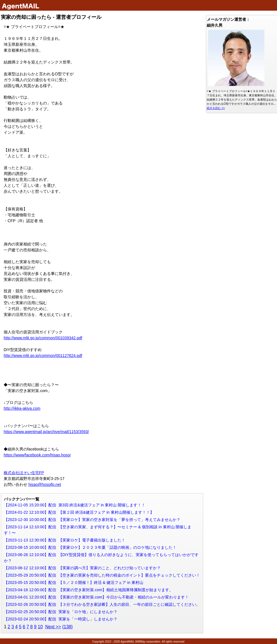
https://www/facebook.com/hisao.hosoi (37, 455)
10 (40, 627)
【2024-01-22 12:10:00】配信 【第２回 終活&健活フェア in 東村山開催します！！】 (79, 512)
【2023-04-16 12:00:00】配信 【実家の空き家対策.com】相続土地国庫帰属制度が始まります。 (88, 590)
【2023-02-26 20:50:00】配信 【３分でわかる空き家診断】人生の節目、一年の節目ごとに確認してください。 (102, 604)
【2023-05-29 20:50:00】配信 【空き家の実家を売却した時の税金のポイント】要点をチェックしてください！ (102, 575)
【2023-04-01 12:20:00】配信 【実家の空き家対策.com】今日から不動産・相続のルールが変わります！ (96, 597)
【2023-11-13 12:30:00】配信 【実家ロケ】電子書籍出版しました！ (65, 540)
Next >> (53, 627)
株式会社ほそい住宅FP (24, 473)
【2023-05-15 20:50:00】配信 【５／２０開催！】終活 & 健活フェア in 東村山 (74, 582)
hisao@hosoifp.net (45, 484)
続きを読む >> (216, 108)
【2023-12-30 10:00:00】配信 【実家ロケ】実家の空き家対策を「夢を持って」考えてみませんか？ (92, 520)
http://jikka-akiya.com (22, 408)
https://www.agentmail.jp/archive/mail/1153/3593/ (46, 432)
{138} (67, 627)
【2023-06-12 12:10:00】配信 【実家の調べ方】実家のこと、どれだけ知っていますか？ (82, 568)
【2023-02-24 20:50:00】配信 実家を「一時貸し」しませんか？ (61, 619)
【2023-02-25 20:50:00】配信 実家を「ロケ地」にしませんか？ (61, 612)
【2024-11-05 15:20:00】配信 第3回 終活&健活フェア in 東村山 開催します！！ (75, 505)
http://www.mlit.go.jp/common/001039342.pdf (43, 338)
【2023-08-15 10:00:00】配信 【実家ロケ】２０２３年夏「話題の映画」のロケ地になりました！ (90, 547)
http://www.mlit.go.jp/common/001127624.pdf (43, 356)
